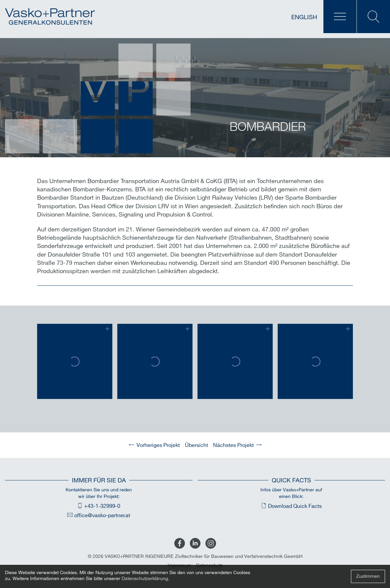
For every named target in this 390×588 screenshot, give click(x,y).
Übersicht (196, 445)
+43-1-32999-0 (102, 506)
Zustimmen (368, 576)
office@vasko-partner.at (102, 516)
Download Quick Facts (295, 506)
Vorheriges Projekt (158, 445)
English (304, 17)
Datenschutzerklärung (145, 579)
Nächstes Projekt (233, 445)
